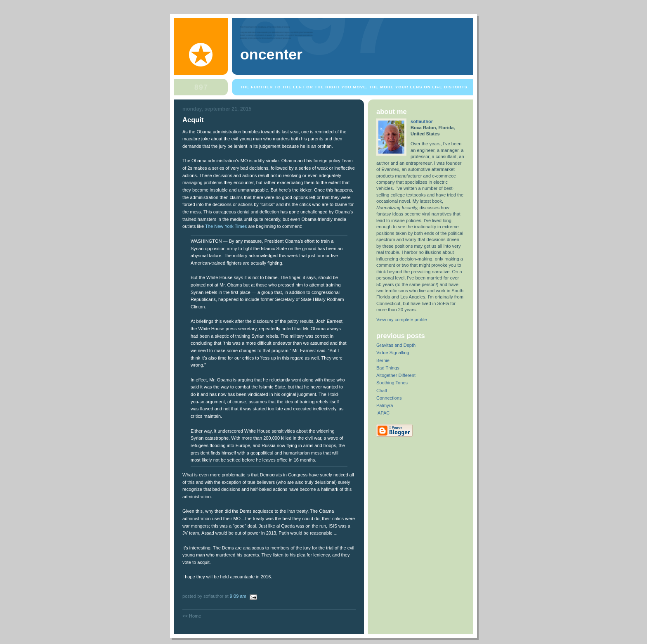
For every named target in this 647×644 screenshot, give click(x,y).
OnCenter (271, 54)
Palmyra (385, 405)
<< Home (192, 616)
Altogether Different (396, 375)
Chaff (382, 391)
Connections (389, 398)
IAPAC (383, 413)
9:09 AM (238, 596)
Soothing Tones (392, 383)
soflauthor (422, 121)
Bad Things (388, 368)
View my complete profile (402, 320)
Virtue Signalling (393, 353)
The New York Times (226, 226)
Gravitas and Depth (396, 345)
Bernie (383, 360)
